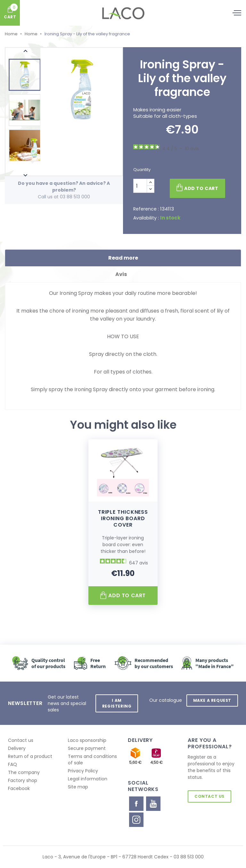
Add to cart (197, 188)
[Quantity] (140, 186)
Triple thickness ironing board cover (123, 518)
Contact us (21, 740)
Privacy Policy (83, 771)
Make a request (212, 700)
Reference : (146, 209)
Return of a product (30, 756)
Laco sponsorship (87, 740)
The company (24, 772)
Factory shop (23, 780)
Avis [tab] (123, 274)
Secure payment (87, 748)
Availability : (146, 218)
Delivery (17, 748)
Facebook (19, 788)
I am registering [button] (117, 703)
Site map (78, 787)
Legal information (88, 779)
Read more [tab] (123, 258)
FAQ (12, 764)
